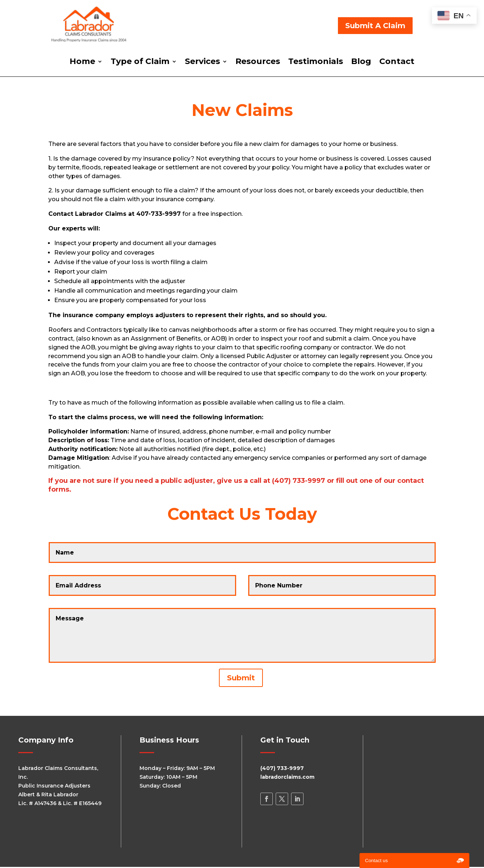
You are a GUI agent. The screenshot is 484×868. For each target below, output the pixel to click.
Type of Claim (140, 63)
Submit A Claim (375, 26)
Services (202, 63)
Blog (361, 63)
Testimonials (316, 63)
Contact (397, 63)
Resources (258, 63)
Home (82, 63)
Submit (241, 678)
